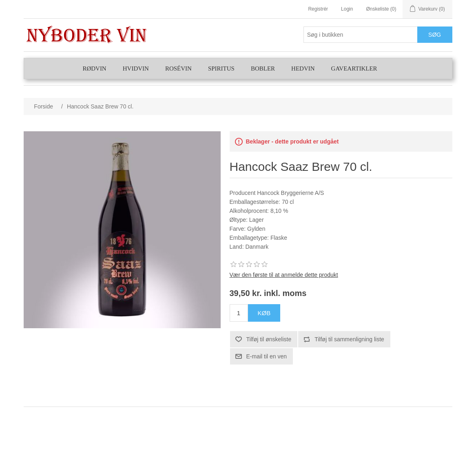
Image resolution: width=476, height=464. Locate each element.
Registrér (318, 9)
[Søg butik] (361, 35)
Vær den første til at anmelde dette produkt (284, 275)
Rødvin (94, 68)
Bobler (263, 68)
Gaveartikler (354, 68)
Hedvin (303, 68)
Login (347, 9)
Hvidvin (136, 68)
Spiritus (221, 68)
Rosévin (178, 68)
